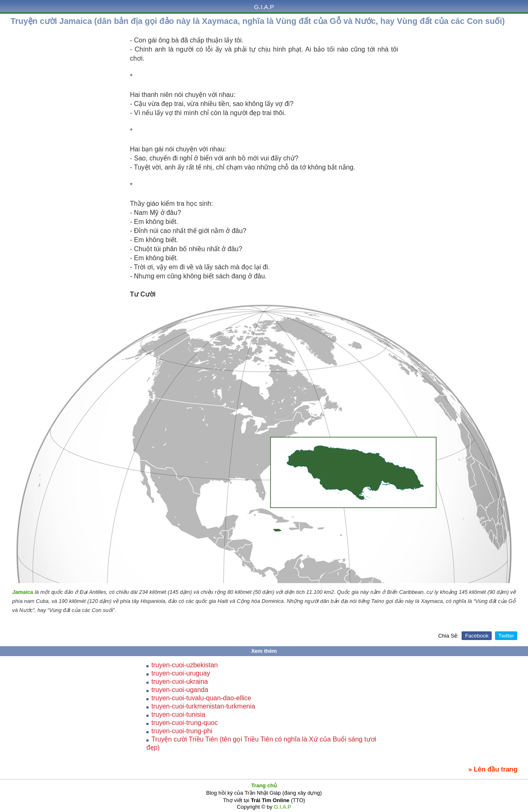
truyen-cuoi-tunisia (178, 714)
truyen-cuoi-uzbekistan (185, 665)
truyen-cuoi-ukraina (180, 681)
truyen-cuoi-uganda (180, 690)
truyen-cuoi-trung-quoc (185, 723)
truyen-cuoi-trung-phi (182, 731)
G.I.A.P (264, 7)
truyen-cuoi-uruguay (181, 673)
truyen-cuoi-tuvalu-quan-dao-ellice (201, 698)
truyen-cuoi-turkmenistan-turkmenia (203, 706)
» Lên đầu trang (493, 769)
